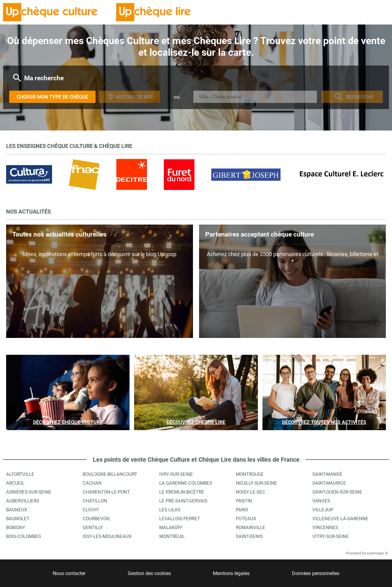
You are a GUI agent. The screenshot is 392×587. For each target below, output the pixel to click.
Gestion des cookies (149, 573)
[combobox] (255, 97)
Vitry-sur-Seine (331, 536)
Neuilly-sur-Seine (256, 483)
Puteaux (246, 519)
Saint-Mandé (327, 474)
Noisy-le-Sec (251, 492)
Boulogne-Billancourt (110, 474)
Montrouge (250, 474)
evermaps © (377, 553)
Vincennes (325, 528)
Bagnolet (18, 519)
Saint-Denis (249, 536)
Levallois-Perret (180, 519)
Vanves (321, 501)
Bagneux (17, 510)
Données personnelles (316, 573)
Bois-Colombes (24, 536)
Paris (242, 510)
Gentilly (93, 528)
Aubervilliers (23, 501)
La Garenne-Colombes (186, 483)
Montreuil (172, 536)
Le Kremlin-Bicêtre (182, 492)
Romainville (251, 528)
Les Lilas (170, 510)
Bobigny (16, 528)
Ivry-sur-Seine (176, 474)
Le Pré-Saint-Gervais (183, 501)
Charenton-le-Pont (106, 492)
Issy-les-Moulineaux (107, 536)
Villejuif (323, 510)
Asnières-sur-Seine (29, 492)
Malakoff (171, 528)
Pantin (244, 501)
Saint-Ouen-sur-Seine (337, 492)
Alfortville (20, 474)
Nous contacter (69, 573)
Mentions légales (231, 573)
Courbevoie (96, 519)
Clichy (91, 510)
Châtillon (95, 501)
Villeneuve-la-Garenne (340, 519)
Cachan (92, 483)
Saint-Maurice (329, 483)
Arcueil (15, 483)
